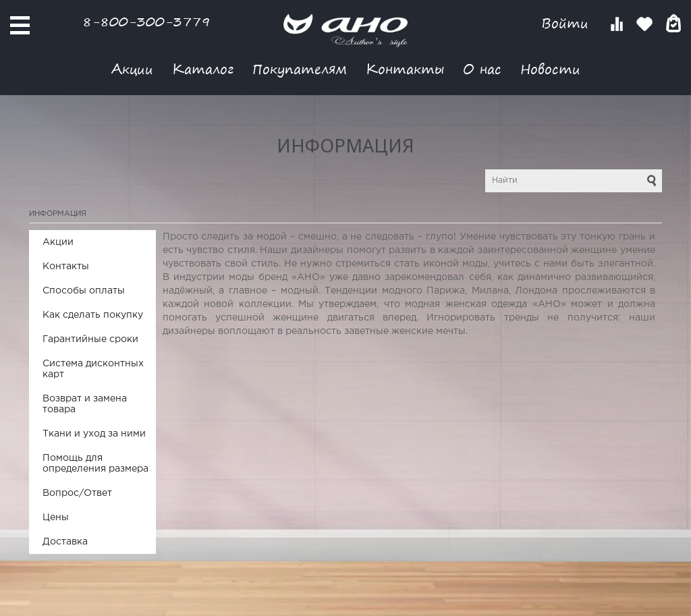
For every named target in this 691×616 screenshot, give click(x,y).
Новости (550, 68)
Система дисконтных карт (93, 369)
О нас (482, 68)
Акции (132, 68)
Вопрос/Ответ (77, 493)
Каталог (203, 68)
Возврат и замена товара (85, 404)
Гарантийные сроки (90, 339)
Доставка (65, 542)
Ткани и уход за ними (94, 434)
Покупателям (300, 68)
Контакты (405, 68)
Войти (567, 23)
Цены (56, 517)
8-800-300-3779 (146, 21)
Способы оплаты (84, 291)
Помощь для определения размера (95, 464)
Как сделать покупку (93, 315)
